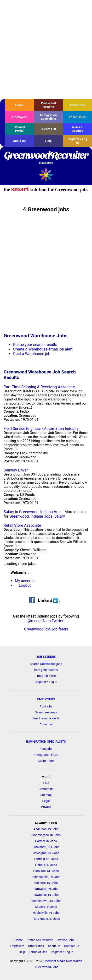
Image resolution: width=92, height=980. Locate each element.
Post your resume (46, 670)
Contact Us (72, 946)
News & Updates (78, 129)
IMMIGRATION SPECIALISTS (46, 742)
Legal (46, 801)
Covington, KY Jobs (46, 853)
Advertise (46, 724)
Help (49, 141)
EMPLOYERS (46, 699)
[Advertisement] (46, 49)
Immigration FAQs (46, 755)
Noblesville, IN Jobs (46, 913)
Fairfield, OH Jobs (46, 859)
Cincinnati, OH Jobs (46, 847)
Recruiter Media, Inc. (46, 175)
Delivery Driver (16, 470)
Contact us (46, 789)
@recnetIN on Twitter (46, 621)
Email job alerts (46, 676)
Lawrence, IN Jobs (46, 895)
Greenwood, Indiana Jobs (31, 516)
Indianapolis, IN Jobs (46, 877)
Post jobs (46, 706)
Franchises (78, 105)
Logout (25, 585)
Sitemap (46, 795)
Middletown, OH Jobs (46, 901)
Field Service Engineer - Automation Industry (41, 429)
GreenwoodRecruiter (46, 158)
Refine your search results (35, 345)
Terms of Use (38, 952)
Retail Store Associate (22, 525)
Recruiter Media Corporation (63, 961)
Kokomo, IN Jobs (46, 883)
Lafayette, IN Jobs (46, 889)
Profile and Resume (48, 105)
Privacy (46, 807)
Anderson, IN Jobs (46, 829)
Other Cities (77, 117)
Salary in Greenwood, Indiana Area (33, 512)
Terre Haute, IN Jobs (46, 919)
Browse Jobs (66, 940)
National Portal (19, 129)
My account (25, 581)
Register (40, 682)
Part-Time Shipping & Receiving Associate (39, 387)
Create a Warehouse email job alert (43, 349)
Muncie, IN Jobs (46, 907)
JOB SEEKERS (46, 657)
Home (19, 105)
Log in (53, 682)
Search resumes (46, 712)
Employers (19, 117)
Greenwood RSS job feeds (46, 629)
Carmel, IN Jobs (46, 841)
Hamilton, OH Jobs (46, 871)
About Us (19, 141)
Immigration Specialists (48, 117)
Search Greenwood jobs (46, 664)
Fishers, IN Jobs (46, 865)
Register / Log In (78, 141)
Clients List (49, 129)
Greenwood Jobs (47, 967)
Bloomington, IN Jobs (46, 835)
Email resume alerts (46, 718)
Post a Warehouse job (32, 354)
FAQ (46, 783)
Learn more (46, 761)
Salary (60, 516)
